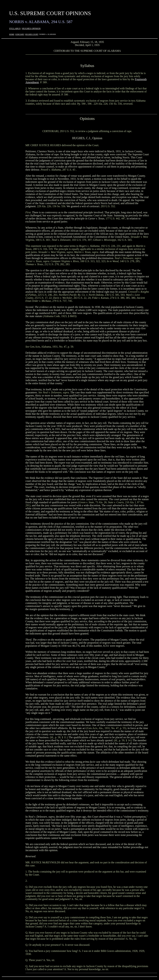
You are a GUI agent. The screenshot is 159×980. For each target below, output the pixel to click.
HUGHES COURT (32, 34)
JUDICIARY (20, 34)
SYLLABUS (15, 28)
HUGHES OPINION (31, 28)
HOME (12, 34)
